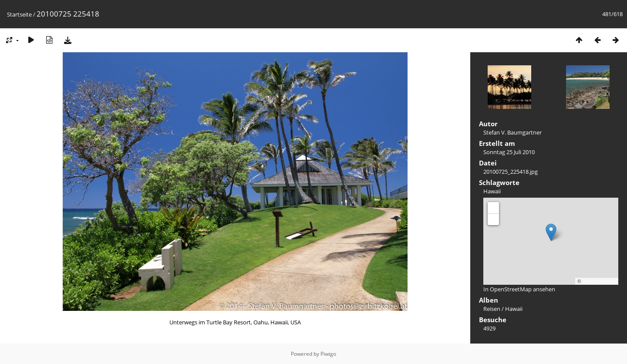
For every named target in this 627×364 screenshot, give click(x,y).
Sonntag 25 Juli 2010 (509, 152)
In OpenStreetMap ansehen (519, 289)
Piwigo (328, 354)
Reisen (492, 309)
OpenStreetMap (599, 281)
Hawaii (492, 191)
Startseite (19, 14)
